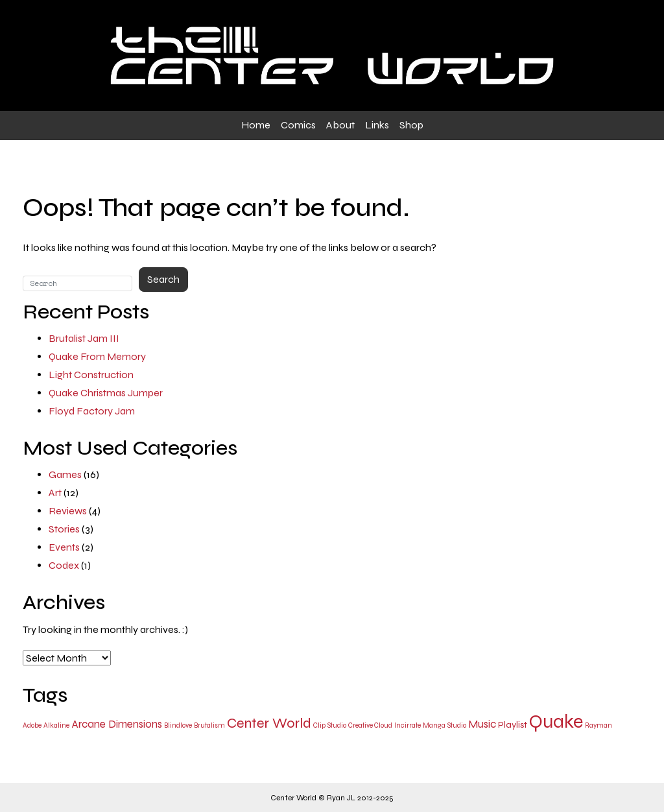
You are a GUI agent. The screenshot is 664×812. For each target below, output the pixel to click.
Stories (64, 529)
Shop (411, 125)
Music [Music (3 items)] (482, 724)
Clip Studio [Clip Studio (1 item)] (330, 725)
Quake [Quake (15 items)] (556, 722)
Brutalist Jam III (84, 338)
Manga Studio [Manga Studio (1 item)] (445, 725)
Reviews (68, 511)
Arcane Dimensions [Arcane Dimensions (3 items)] (117, 724)
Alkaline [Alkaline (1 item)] (56, 725)
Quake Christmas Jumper (106, 393)
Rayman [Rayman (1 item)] (599, 725)
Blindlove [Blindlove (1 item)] (178, 725)
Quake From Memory (97, 356)
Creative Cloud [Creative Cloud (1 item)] (370, 725)
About (340, 125)
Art (55, 493)
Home (256, 125)
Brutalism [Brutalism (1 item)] (209, 725)
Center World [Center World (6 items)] (269, 723)
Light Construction (91, 375)
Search (163, 279)
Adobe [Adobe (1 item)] (32, 725)
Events (64, 547)
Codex (64, 565)
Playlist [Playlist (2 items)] (513, 725)
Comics (298, 125)
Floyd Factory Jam (92, 411)
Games (65, 474)
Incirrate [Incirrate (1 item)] (408, 725)
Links (377, 125)
